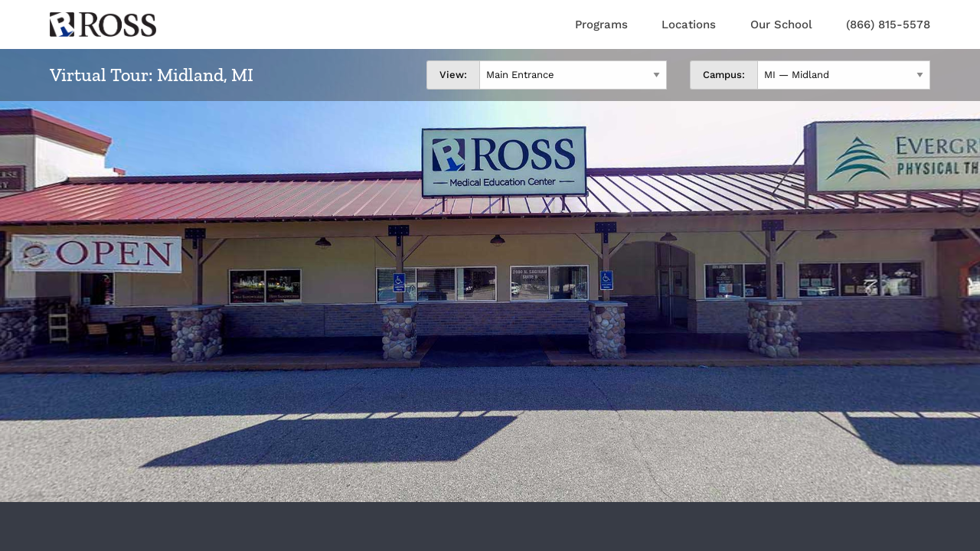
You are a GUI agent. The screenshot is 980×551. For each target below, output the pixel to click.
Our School (781, 24)
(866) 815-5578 (888, 24)
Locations (689, 24)
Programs (601, 24)
